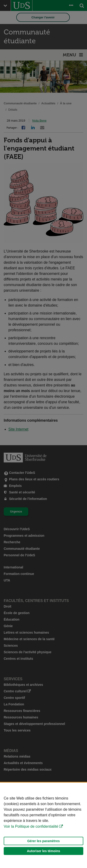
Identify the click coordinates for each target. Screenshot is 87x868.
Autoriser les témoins (43, 851)
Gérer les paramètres (43, 841)
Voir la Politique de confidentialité (31, 826)
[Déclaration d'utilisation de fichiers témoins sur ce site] (43, 825)
